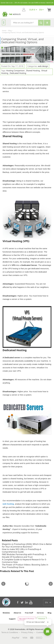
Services (40, 613)
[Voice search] (47, 23)
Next (51, 584)
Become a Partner (27, 619)
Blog (50, 613)
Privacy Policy (27, 632)
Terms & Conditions (10, 632)
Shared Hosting (33, 70)
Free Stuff (29, 613)
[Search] (25, 23)
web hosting (8, 504)
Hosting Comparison (15, 70)
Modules (6, 613)
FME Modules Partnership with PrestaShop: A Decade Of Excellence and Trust (24, 556)
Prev (3, 584)
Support (12, 619)
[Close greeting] (48, 622)
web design (43, 66)
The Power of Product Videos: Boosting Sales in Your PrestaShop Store (25, 566)
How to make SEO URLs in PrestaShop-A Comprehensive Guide (22, 550)
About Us (17, 613)
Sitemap (42, 619)
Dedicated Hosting (18, 73)
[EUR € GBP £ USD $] (33, 10)
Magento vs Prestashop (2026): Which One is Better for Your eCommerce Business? (27, 545)
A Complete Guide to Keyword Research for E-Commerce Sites (24, 561)
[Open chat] (48, 632)
